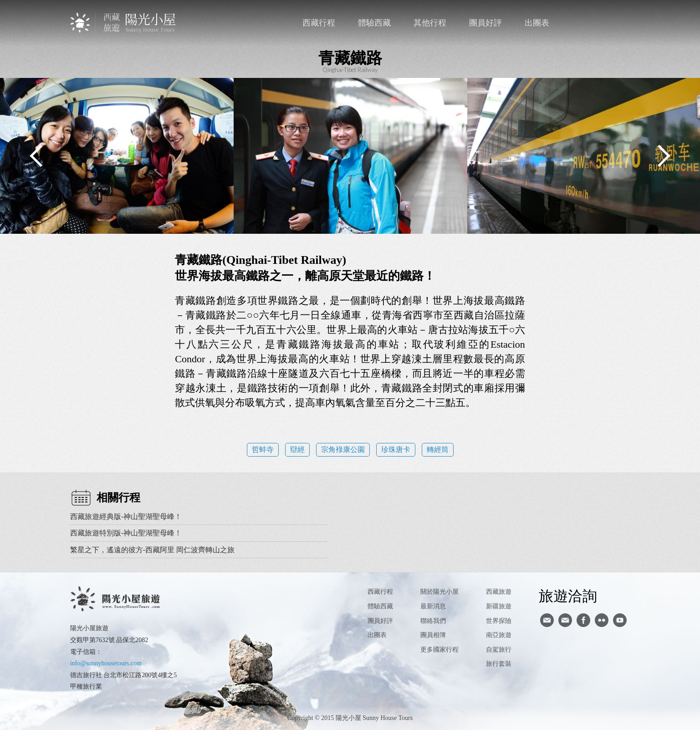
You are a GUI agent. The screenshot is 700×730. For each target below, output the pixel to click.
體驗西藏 (374, 23)
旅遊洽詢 (568, 596)
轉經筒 (438, 450)
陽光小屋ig (565, 620)
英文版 (622, 23)
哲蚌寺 (263, 450)
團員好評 (485, 23)
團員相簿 (433, 635)
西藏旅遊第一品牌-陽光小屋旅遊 (124, 23)
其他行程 (430, 23)
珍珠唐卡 (396, 450)
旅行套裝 (499, 664)
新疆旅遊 (499, 606)
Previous (36, 156)
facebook (603, 23)
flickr (602, 620)
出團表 (537, 23)
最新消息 (433, 606)
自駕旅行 (499, 650)
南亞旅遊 (499, 635)
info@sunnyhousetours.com (106, 663)
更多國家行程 (439, 650)
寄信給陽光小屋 (547, 620)
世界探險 (499, 621)
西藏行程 (319, 23)
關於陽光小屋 (439, 592)
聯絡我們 (585, 23)
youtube (620, 620)
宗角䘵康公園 (343, 450)
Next (664, 156)
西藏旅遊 (499, 592)
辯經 (297, 450)
